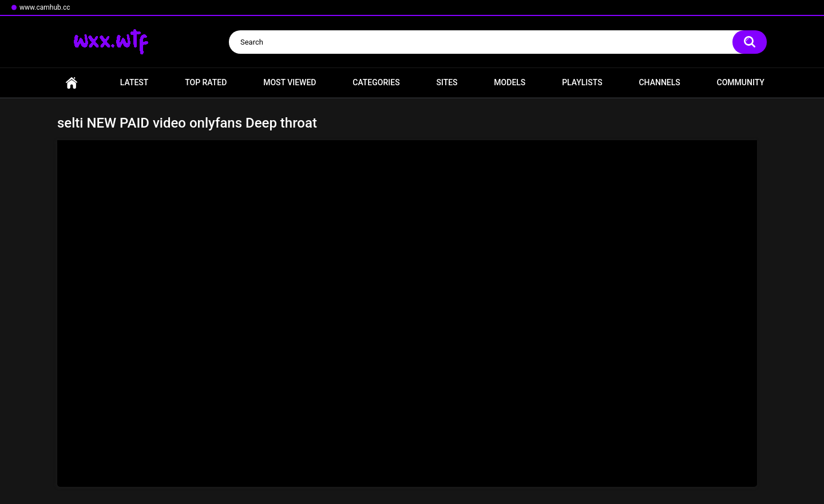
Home (72, 83)
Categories (376, 82)
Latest (134, 82)
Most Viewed (290, 82)
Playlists (582, 82)
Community (741, 82)
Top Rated (206, 82)
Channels (659, 82)
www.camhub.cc (45, 7)
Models (510, 82)
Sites (447, 82)
